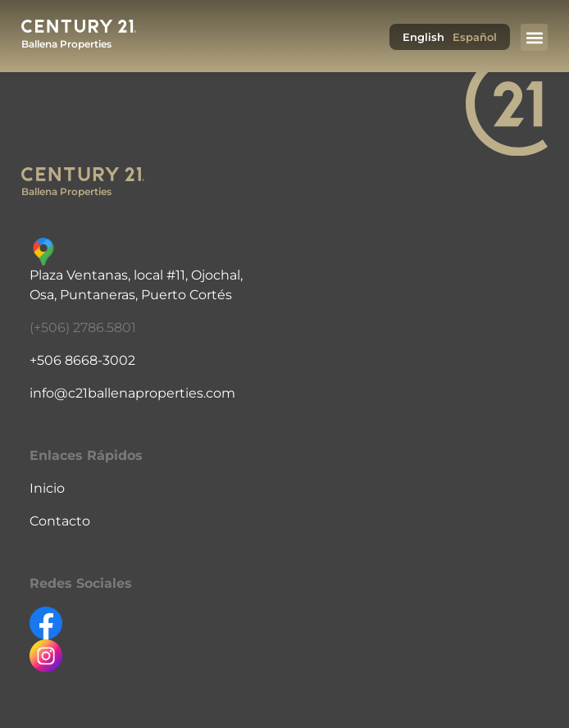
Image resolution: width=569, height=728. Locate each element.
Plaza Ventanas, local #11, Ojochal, (136, 275)
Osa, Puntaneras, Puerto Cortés (131, 295)
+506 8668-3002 (82, 360)
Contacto (60, 521)
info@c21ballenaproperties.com (132, 393)
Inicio (47, 488)
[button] (534, 37)
